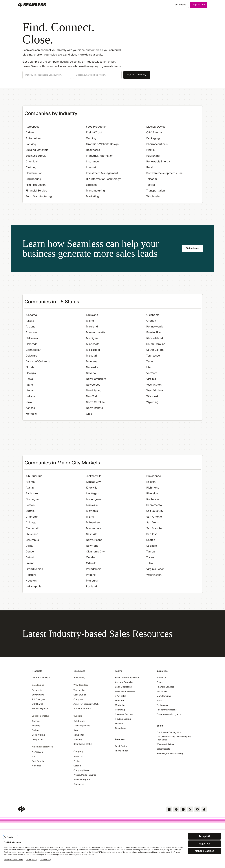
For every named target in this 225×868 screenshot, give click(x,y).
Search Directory (137, 75)
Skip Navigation (0, 2)
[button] (47, 75)
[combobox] (47, 75)
